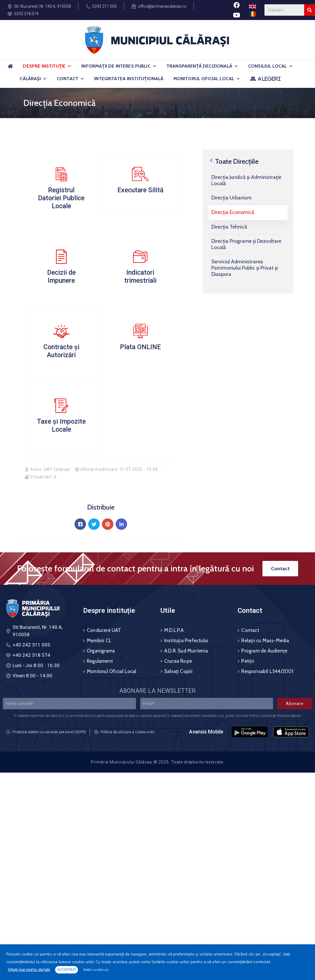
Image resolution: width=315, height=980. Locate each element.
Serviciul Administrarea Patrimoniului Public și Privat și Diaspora (245, 268)
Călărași (33, 79)
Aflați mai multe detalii (29, 970)
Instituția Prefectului (186, 640)
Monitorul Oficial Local (207, 79)
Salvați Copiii (178, 671)
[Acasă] (10, 69)
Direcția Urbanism (231, 198)
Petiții (248, 661)
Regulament (100, 661)
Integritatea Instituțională (129, 79)
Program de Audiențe (264, 651)
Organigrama (101, 651)
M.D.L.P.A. (174, 630)
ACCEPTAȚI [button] (67, 970)
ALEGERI (269, 79)
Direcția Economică (233, 212)
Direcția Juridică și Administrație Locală (246, 180)
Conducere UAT (104, 630)
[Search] (310, 10)
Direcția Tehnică (229, 227)
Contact (71, 79)
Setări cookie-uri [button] (96, 970)
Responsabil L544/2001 (267, 671)
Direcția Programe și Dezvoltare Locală (246, 244)
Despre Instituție (47, 66)
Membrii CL (99, 640)
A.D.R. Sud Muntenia (186, 651)
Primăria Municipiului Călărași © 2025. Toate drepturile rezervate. (158, 762)
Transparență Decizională (202, 66)
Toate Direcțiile (233, 161)
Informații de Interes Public (119, 66)
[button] (69, 66)
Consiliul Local (271, 66)
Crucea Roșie (178, 661)
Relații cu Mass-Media (265, 640)
